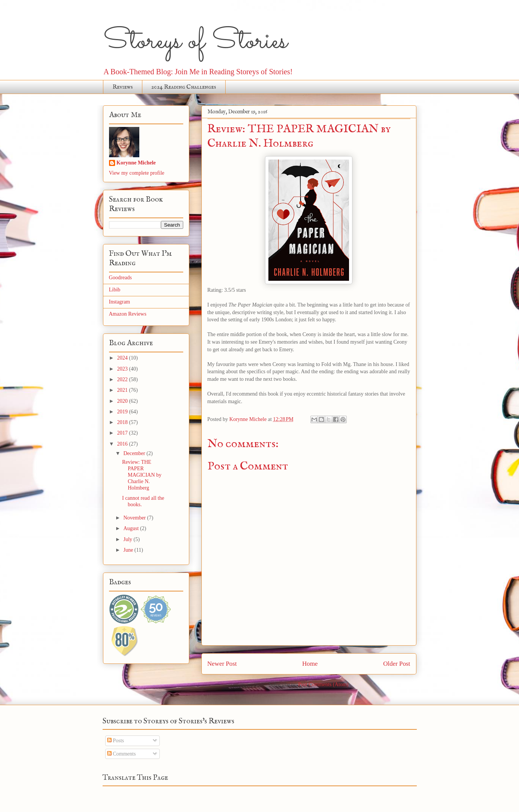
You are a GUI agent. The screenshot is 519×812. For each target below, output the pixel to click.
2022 (123, 379)
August (132, 528)
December (135, 453)
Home (310, 664)
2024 (123, 358)
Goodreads (121, 278)
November (135, 518)
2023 (123, 369)
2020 (123, 401)
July (129, 539)
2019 (123, 412)
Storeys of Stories (195, 42)
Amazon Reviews (128, 314)
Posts (116, 741)
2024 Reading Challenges (184, 87)
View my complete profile (137, 173)
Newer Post (222, 664)
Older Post (397, 664)
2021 (123, 390)
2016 (123, 444)
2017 (123, 433)
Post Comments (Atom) (323, 684)
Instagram (120, 302)
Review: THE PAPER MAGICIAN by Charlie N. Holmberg (142, 475)
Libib (115, 290)
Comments (122, 754)
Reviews (123, 87)
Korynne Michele (136, 163)
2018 (123, 422)
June (129, 550)
